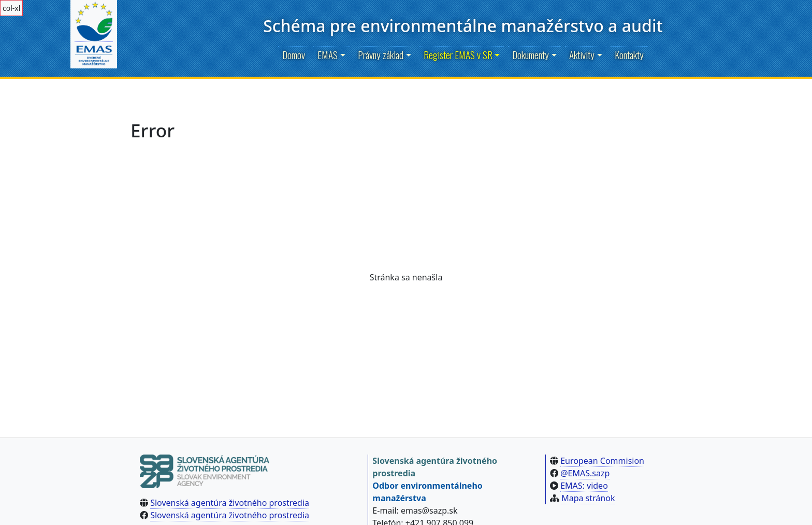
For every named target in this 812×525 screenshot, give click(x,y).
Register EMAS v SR (458, 55)
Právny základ (381, 55)
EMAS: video (584, 486)
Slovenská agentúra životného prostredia (230, 503)
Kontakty (629, 55)
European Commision (602, 461)
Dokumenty (531, 55)
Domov (294, 55)
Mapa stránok (588, 498)
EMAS (328, 55)
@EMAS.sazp (585, 473)
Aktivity (582, 55)
